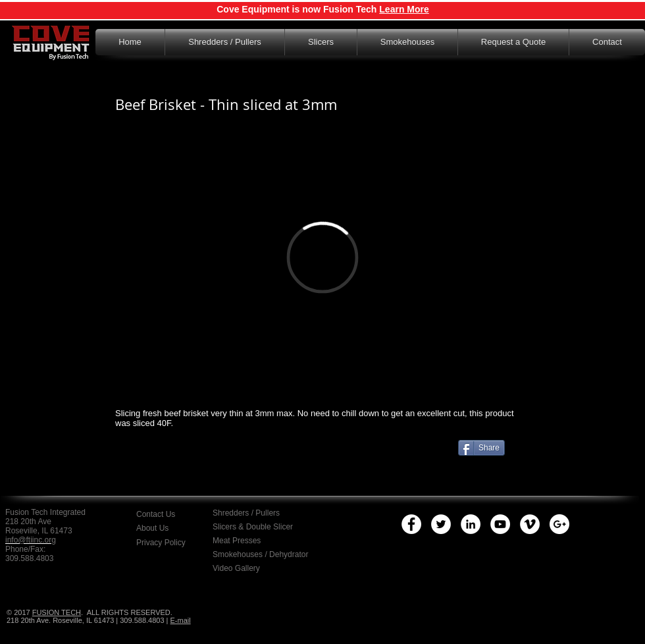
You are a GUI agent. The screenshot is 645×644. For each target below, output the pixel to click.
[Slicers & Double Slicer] (254, 527)
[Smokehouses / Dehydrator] (263, 554)
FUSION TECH (57, 612)
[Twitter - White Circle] (441, 524)
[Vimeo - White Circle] (530, 524)
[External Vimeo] (322, 257)
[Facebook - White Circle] (411, 524)
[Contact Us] (173, 514)
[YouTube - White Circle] (500, 524)
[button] (171, 543)
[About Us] (164, 528)
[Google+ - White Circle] (559, 524)
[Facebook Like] (197, 473)
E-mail (181, 620)
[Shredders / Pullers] (255, 513)
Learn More (404, 9)
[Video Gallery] (247, 568)
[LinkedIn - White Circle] (471, 524)
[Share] (481, 448)
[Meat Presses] (245, 541)
